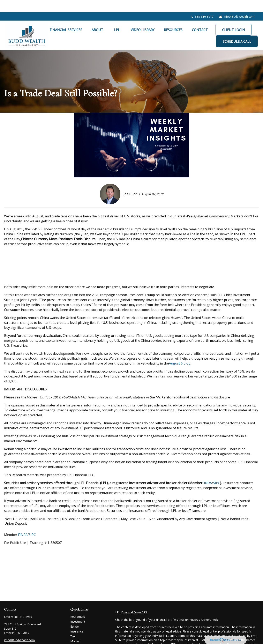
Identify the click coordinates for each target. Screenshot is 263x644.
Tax (73, 624)
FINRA (207, 471)
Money (75, 629)
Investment (78, 609)
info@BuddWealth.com (236, 4)
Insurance (77, 619)
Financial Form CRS (134, 600)
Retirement (78, 604)
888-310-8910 (202, 4)
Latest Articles (80, 639)
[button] (66, 17)
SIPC (217, 471)
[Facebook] (7, 634)
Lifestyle (76, 634)
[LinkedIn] (14, 634)
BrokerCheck (209, 607)
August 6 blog (180, 351)
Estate (74, 614)
